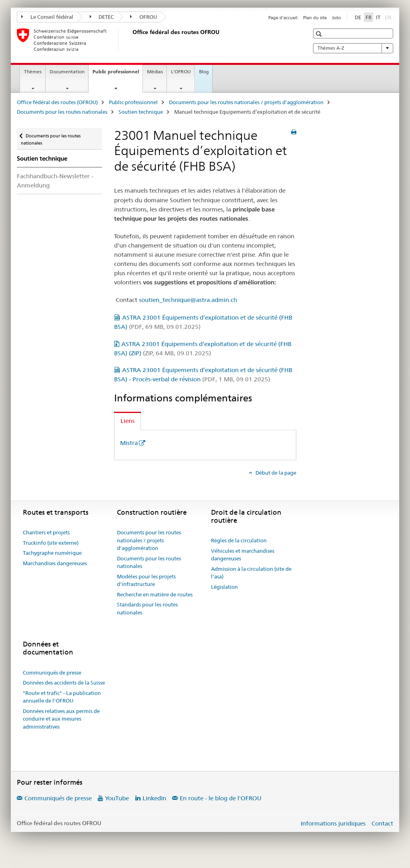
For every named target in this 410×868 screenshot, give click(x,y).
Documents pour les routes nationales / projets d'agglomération (246, 102)
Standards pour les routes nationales (147, 608)
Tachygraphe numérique (52, 553)
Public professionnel (118, 74)
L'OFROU (181, 71)
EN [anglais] (389, 17)
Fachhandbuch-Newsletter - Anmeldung (55, 181)
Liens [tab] (128, 421)
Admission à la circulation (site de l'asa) (251, 573)
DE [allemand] (358, 17)
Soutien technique (141, 112)
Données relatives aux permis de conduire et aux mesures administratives (61, 719)
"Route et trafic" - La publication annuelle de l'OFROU (62, 697)
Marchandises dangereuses (55, 563)
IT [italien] (378, 17)
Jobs (336, 18)
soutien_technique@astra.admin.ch (188, 300)
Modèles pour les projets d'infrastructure (146, 580)
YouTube (117, 798)
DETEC (102, 17)
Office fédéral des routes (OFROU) (57, 102)
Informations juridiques (333, 823)
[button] (320, 34)
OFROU (144, 17)
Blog (204, 71)
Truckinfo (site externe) (51, 543)
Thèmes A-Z (353, 48)
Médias (155, 71)
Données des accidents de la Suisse (64, 683)
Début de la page (275, 473)
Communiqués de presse (52, 673)
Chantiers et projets (46, 532)
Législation (224, 587)
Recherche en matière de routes (155, 594)
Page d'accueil (283, 18)
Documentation (67, 71)
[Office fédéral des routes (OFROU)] (131, 40)
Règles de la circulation (239, 540)
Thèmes (33, 71)
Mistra (129, 443)
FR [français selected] (369, 17)
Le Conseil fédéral (47, 17)
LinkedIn (154, 798)
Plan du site (315, 18)
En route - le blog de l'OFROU (221, 798)
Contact (382, 823)
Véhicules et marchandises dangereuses (243, 555)
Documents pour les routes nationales (62, 112)
